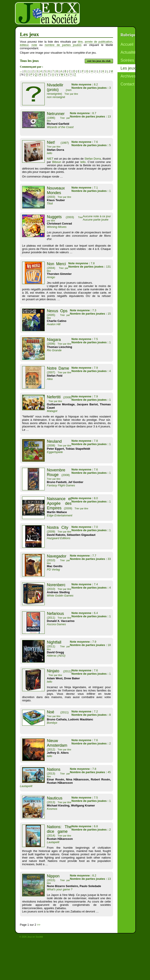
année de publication (98, 42)
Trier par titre (71, 94)
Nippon (53, 876)
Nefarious (55, 614)
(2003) (51, 197)
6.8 (85, 826)
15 (90, 314)
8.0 (85, 498)
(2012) (51, 749)
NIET (50, 159)
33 (90, 559)
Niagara (54, 340)
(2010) (51, 560)
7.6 (85, 142)
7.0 (85, 527)
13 (90, 116)
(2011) (51, 618)
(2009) (68, 508)
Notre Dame (58, 368)
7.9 (85, 368)
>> (39, 925)
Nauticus (55, 798)
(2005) (51, 315)
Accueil (127, 44)
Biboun (57, 162)
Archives (128, 76)
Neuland (54, 441)
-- (21, 71)
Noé (51, 712)
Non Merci (56, 264)
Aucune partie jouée (96, 220)
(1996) (51, 118)
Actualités (129, 52)
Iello (82, 162)
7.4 (85, 584)
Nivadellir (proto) (55, 87)
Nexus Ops (57, 311)
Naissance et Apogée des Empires (59, 503)
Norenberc (56, 585)
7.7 (83, 556)
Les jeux (128, 68)
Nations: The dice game (59, 829)
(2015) (51, 880)
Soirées (127, 60)
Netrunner (56, 114)
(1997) (65, 143)
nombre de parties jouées (63, 45)
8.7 (83, 113)
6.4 (85, 613)
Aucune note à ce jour (97, 216)
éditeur (24, 45)
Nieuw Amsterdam (57, 743)
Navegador (57, 556)
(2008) (67, 397)
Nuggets (54, 217)
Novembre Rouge (56, 472)
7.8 (82, 263)
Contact (127, 84)
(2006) (51, 344)
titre (80, 42)
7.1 (85, 188)
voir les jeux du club (99, 61)
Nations (54, 769)
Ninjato (53, 671)
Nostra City (58, 527)
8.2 (85, 84)
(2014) (51, 836)
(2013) (51, 773)
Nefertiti (54, 397)
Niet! (51, 142)
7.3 (83, 310)
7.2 (85, 711)
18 (90, 645)
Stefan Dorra (93, 159)
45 (90, 772)
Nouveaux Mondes (56, 190)
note (34, 45)
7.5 (85, 339)
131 (90, 267)
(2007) (51, 372)
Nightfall (54, 642)
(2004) (51, 268)
